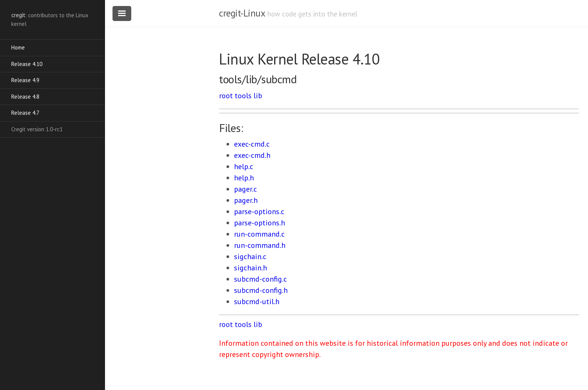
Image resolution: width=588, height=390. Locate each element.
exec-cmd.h (252, 155)
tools (243, 96)
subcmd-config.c (260, 279)
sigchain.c (250, 256)
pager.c (245, 189)
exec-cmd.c (252, 144)
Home (18, 47)
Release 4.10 (27, 64)
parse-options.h (259, 223)
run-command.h (260, 245)
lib (258, 96)
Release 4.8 (25, 97)
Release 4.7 (25, 113)
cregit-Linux (242, 13)
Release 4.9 (25, 80)
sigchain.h (250, 268)
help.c (244, 166)
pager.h (246, 200)
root (226, 96)
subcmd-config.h (261, 290)
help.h (244, 178)
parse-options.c (259, 211)
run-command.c (259, 234)
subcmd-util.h (257, 301)
